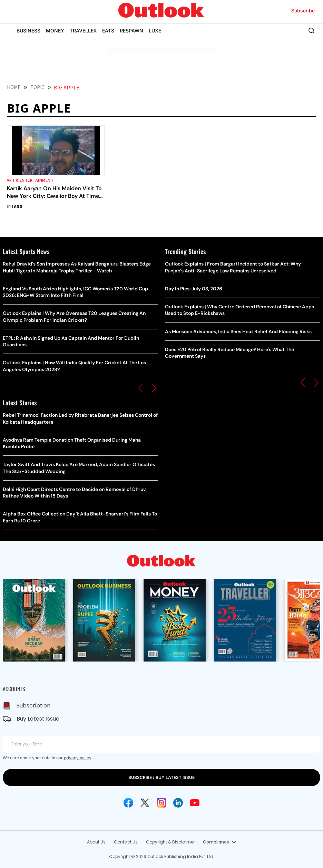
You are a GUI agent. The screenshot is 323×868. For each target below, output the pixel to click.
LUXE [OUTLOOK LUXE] (155, 31)
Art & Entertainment (30, 180)
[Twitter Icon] (145, 803)
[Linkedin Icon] (178, 803)
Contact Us (126, 842)
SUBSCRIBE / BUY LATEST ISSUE (161, 777)
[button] (140, 388)
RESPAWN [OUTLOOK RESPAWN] (131, 31)
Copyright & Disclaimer (170, 842)
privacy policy (77, 758)
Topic (37, 88)
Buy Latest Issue (38, 719)
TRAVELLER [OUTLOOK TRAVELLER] (83, 31)
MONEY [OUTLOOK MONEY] (55, 31)
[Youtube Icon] (195, 803)
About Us (96, 842)
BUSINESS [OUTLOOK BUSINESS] (28, 31)
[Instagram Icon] (161, 803)
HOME (14, 88)
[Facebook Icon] (128, 803)
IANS (17, 207)
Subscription (33, 706)
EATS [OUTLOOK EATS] (108, 31)
